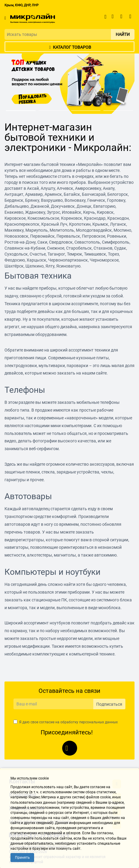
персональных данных (98, 722)
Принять (22, 858)
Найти (123, 34)
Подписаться (109, 704)
